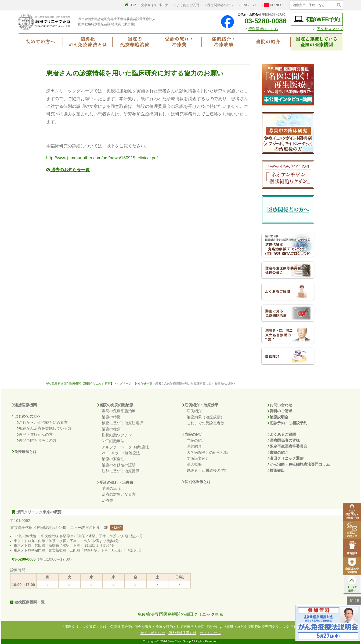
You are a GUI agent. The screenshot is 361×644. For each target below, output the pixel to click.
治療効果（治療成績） (205, 417)
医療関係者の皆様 (284, 440)
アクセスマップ (330, 29)
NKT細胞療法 (113, 441)
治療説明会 (278, 417)
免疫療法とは (24, 452)
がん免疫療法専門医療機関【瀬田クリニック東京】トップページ (89, 383)
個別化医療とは (197, 482)
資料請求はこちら (263, 29)
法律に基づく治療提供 (121, 471)
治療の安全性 (113, 459)
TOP (130, 5)
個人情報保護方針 (182, 633)
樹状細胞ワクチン (117, 435)
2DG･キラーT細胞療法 (121, 453)
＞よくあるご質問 (186, 5)
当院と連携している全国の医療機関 (317, 42)
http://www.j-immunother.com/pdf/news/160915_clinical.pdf (102, 158)
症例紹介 (194, 411)
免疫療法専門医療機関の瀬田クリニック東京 (180, 614)
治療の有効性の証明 (119, 465)
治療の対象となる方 (119, 494)
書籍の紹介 (278, 452)
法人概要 (194, 464)
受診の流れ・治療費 (179, 42)
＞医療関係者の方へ (219, 5)
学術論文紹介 (198, 458)
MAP (117, 528)
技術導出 (276, 470)
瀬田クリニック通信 (286, 458)
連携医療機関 (24, 405)
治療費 (107, 500)
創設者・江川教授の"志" (207, 470)
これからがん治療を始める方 (42, 422)
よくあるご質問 (282, 434)
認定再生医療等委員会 (287, 446)
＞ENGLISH (247, 5)
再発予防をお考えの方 (37, 440)
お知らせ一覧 (143, 383)
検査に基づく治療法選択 (122, 423)
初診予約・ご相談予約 (287, 423)
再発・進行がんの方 (35, 434)
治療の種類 (111, 429)
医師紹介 (194, 446)
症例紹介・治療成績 (224, 42)
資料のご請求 (280, 411)
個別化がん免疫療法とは (88, 42)
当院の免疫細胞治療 (135, 42)
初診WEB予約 (317, 19)
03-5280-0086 (261, 21)
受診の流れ (111, 488)
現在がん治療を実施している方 (44, 428)
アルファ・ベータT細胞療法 (126, 447)
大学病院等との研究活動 (207, 452)
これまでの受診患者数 (205, 423)
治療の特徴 (111, 417)
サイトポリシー (153, 633)
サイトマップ (210, 633)
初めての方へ (40, 42)
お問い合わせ (280, 405)
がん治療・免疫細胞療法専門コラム (299, 464)
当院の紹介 (268, 42)
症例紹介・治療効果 (200, 405)
